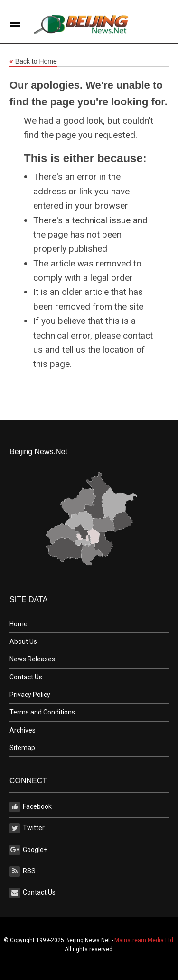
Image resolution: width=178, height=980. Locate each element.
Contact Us (26, 677)
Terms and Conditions (42, 712)
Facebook (31, 807)
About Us (23, 641)
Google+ (28, 850)
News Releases (32, 659)
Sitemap (22, 748)
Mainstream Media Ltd (144, 940)
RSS (23, 871)
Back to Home (33, 62)
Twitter (27, 828)
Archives (23, 730)
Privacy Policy (30, 695)
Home (19, 624)
